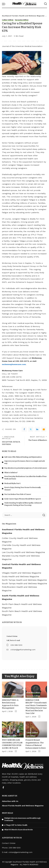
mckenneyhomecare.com (14, 364)
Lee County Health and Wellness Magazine (23, 552)
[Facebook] (24, 429)
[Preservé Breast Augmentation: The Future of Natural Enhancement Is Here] (36, 729)
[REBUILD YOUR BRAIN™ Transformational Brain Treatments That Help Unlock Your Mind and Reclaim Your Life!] (36, 690)
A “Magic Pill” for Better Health (16, 825)
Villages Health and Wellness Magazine (22, 573)
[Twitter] (31, 429)
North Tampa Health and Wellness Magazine (24, 580)
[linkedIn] (37, 429)
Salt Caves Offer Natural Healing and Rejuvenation (23, 457)
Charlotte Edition (33, 693)
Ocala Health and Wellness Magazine (21, 576)
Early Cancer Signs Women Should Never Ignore (23, 499)
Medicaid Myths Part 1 (12, 483)
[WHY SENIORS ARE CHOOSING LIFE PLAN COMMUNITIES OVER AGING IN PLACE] (13, 729)
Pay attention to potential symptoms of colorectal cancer (26, 468)
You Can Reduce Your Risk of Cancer (18, 494)
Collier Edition (8, 20)
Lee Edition (31, 736)
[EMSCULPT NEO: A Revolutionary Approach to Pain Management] (13, 690)
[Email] (44, 429)
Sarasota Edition (22, 20)
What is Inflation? (11, 473)
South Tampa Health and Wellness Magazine (24, 583)
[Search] (45, 4)
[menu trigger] (4, 4)
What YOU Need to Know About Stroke (19, 830)
